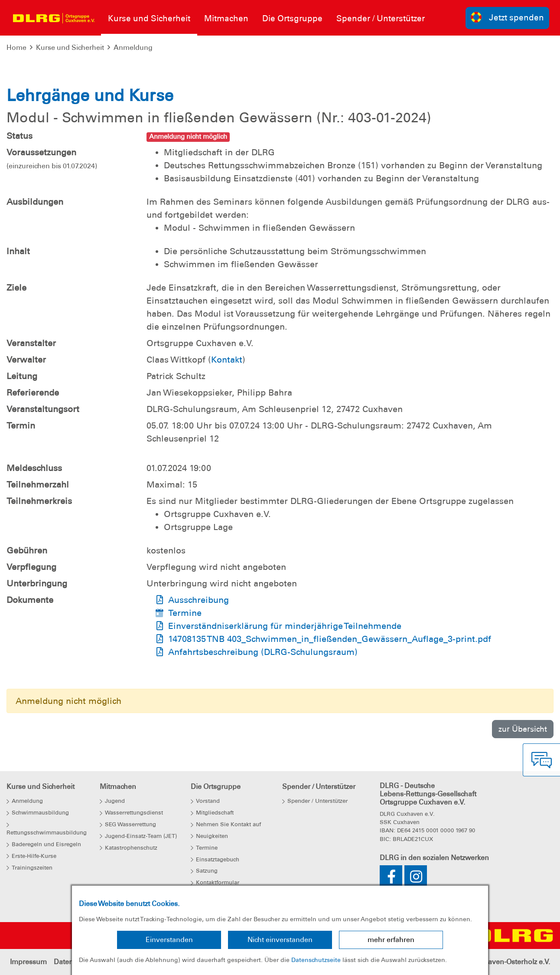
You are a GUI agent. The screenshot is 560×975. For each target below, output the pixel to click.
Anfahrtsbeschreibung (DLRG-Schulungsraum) (263, 652)
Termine (185, 613)
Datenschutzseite (316, 960)
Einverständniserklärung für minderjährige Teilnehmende (285, 626)
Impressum (28, 962)
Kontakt (227, 360)
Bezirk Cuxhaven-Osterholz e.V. (500, 962)
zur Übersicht (523, 729)
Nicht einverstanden (280, 940)
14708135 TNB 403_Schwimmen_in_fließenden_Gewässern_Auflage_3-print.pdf (330, 639)
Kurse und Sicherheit (70, 47)
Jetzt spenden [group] (508, 17)
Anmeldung (133, 47)
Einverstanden (169, 940)
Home (16, 47)
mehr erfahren (391, 940)
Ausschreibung (199, 600)
